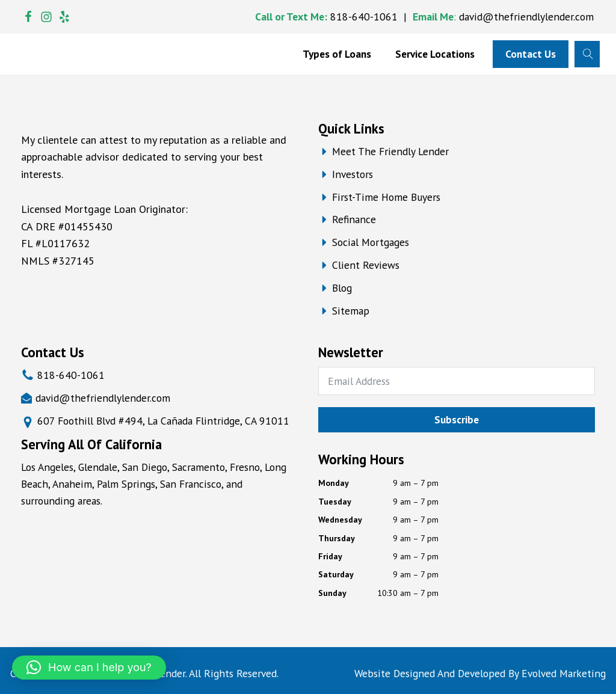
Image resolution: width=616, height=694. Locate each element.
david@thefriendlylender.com (526, 17)
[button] (89, 668)
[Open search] (587, 54)
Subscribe (457, 419)
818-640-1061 (364, 17)
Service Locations (435, 54)
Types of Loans (337, 54)
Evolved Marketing (564, 673)
